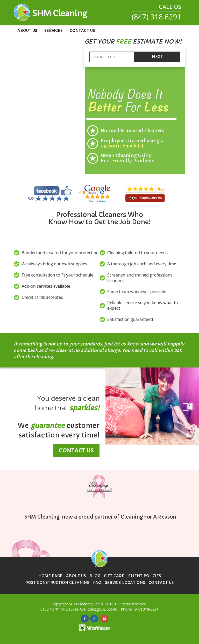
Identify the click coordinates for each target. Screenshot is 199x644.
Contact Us (82, 31)
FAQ (97, 583)
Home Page (50, 576)
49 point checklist (122, 146)
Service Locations (125, 583)
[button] (133, 42)
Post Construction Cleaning (57, 583)
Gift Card (114, 576)
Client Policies (145, 576)
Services (53, 31)
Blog (95, 576)
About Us (27, 31)
